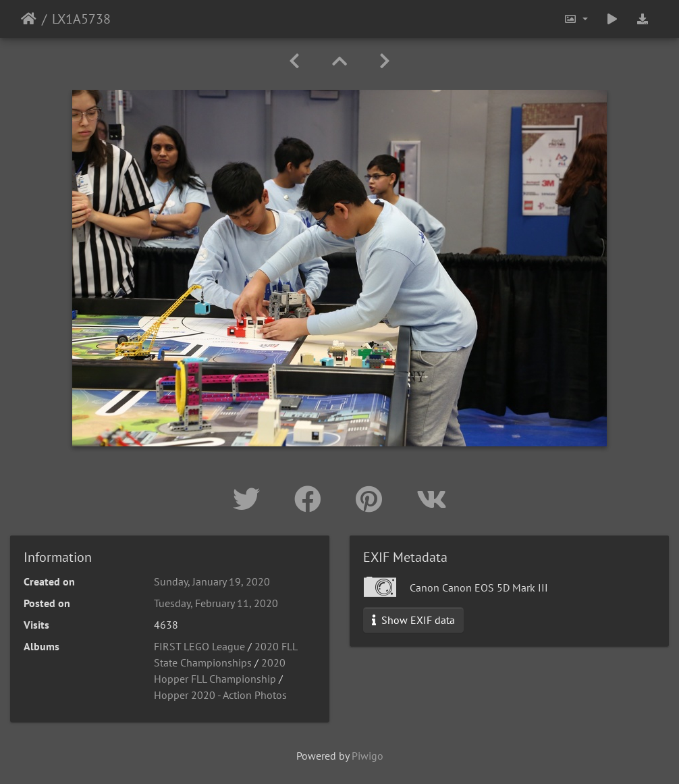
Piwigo (368, 756)
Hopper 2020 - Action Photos (220, 695)
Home (29, 19)
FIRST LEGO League (199, 646)
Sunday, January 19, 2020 (212, 581)
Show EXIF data (413, 620)
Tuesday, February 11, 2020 (216, 603)
